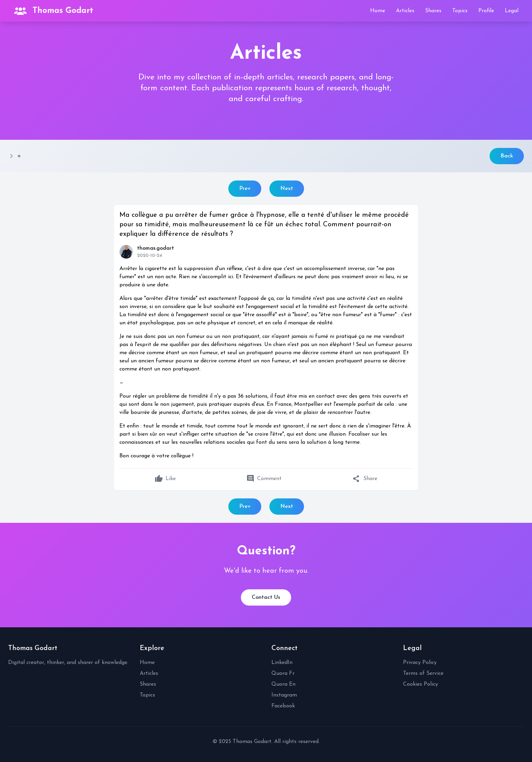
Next (287, 189)
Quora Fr (283, 673)
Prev (245, 189)
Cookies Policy (421, 684)
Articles (405, 11)
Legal (512, 11)
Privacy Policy (420, 663)
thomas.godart (156, 248)
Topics (460, 11)
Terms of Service (423, 673)
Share (365, 479)
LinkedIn (282, 663)
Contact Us (266, 597)
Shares (433, 11)
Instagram (284, 695)
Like (165, 479)
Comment (264, 479)
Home (378, 11)
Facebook (283, 706)
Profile (486, 11)
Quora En (283, 684)
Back (507, 156)
